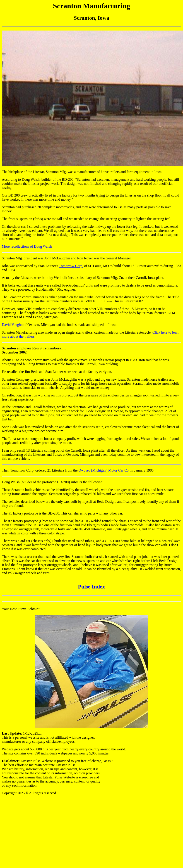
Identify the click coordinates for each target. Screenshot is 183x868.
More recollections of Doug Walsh (27, 246)
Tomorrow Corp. (71, 266)
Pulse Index (91, 587)
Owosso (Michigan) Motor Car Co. (105, 470)
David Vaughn (12, 325)
